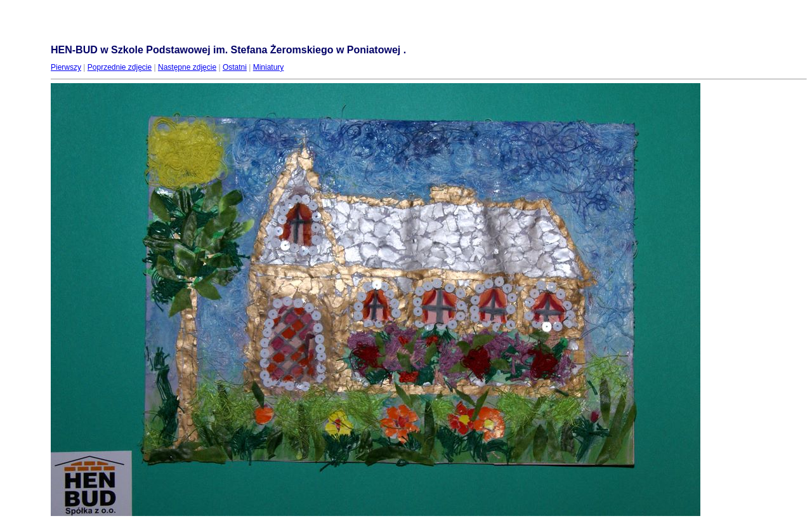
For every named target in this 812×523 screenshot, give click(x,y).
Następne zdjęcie (187, 67)
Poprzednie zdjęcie (120, 67)
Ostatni (235, 67)
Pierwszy (66, 67)
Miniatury (269, 67)
